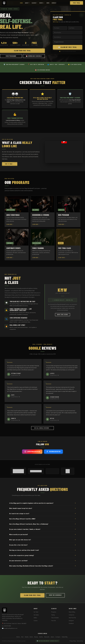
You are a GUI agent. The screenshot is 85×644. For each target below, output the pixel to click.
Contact (54, 3)
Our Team (36, 613)
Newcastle (47, 638)
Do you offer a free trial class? (42, 546)
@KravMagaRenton (32, 453)
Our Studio (36, 616)
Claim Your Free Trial (22, 51)
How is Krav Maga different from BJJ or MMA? (42, 520)
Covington (58, 638)
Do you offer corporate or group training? (42, 557)
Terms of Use (80, 642)
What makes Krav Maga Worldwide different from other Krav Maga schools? (42, 567)
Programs (54, 613)
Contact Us (71, 616)
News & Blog (72, 613)
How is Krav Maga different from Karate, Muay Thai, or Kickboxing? (42, 525)
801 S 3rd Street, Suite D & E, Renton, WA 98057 (15, 625)
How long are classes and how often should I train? (42, 551)
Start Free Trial (72, 619)
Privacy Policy (73, 642)
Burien (31, 638)
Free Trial (77, 3)
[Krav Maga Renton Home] (4, 3)
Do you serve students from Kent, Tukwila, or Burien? (42, 530)
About (27, 3)
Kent (22, 638)
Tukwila (27, 638)
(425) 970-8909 (7, 627)
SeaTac (41, 638)
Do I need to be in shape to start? (42, 515)
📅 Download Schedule (34, 57)
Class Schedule (55, 619)
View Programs (11, 56)
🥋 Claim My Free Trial (68, 48)
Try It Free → (10, 165)
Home (21, 3)
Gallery (35, 619)
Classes (34, 3)
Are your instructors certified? (42, 562)
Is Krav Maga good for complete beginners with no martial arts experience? (42, 504)
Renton (18, 638)
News (48, 3)
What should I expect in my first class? (42, 510)
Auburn (52, 638)
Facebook (71, 625)
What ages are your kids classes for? (42, 541)
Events (42, 3)
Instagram (71, 622)
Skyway (36, 638)
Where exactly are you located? (42, 536)
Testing (53, 616)
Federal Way (65, 638)
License (36, 622)
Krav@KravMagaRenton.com (11, 630)
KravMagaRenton (53, 453)
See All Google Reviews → (42, 429)
